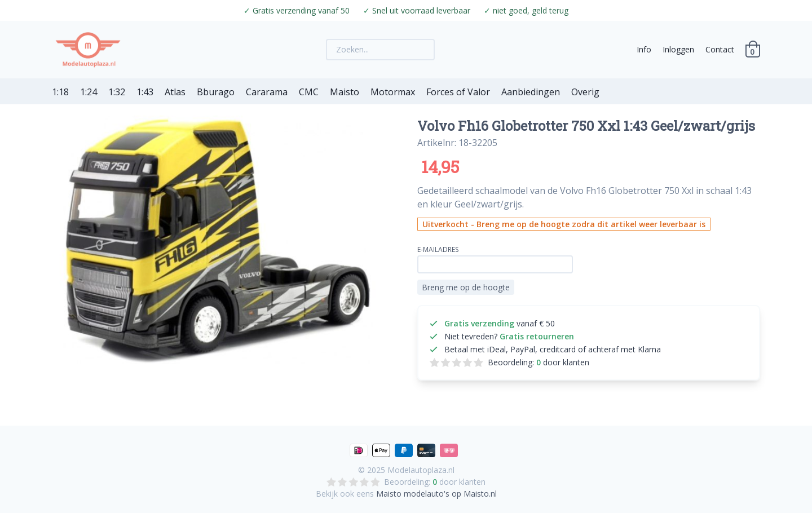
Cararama (267, 92)
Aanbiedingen (531, 92)
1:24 (89, 92)
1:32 (117, 92)
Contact (720, 49)
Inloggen (678, 49)
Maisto (345, 92)
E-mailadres (438, 249)
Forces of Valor (458, 92)
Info (644, 49)
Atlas (175, 92)
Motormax (393, 92)
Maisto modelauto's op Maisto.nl (436, 494)
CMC (309, 92)
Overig (585, 92)
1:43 (145, 92)
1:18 (60, 92)
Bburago (216, 92)
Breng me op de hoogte (466, 287)
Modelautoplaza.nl (421, 470)
